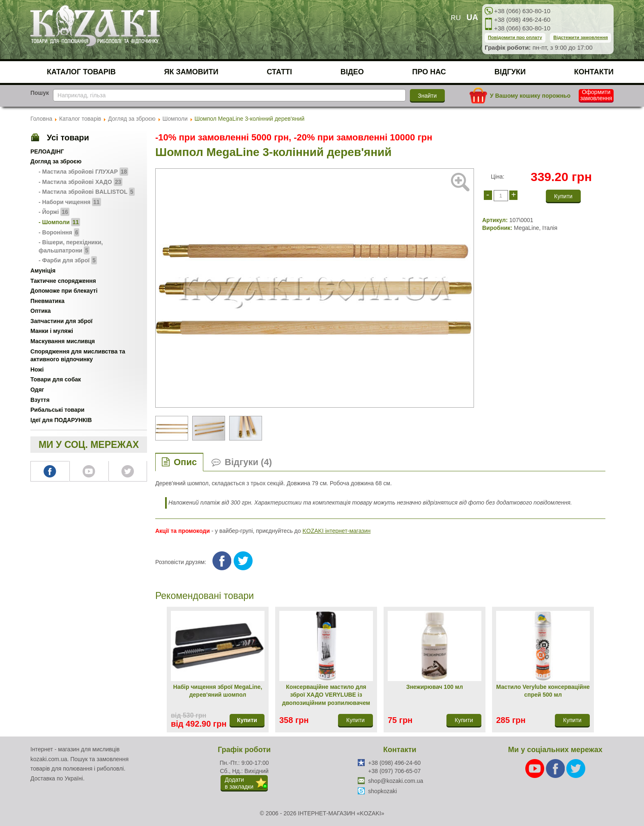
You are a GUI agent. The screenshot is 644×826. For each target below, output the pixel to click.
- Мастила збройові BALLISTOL (87, 192)
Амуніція (43, 271)
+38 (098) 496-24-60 (522, 20)
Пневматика (47, 301)
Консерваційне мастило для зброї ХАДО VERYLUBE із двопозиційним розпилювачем (326, 695)
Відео (352, 72)
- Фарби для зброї (68, 260)
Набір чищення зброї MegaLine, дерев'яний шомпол (218, 691)
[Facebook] (556, 768)
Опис (185, 462)
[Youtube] (536, 768)
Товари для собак (56, 379)
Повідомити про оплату (515, 37)
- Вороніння (59, 232)
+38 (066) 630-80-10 (522, 11)
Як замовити (191, 72)
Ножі (37, 369)
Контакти (594, 72)
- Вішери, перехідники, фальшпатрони (71, 247)
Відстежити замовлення (581, 37)
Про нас (429, 72)
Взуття (40, 400)
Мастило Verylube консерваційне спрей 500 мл (543, 691)
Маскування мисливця (63, 341)
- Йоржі (54, 212)
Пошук (40, 93)
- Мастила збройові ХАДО (80, 182)
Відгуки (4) (248, 462)
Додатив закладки (239, 783)
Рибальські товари (57, 410)
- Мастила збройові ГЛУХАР (83, 172)
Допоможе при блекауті (64, 291)
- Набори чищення (70, 202)
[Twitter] (576, 768)
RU (456, 18)
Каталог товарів (81, 72)
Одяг (37, 390)
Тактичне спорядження (63, 281)
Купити (247, 720)
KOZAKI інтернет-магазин (336, 531)
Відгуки (510, 72)
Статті (280, 72)
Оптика (41, 311)
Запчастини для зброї (61, 321)
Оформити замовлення (596, 95)
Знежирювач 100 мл (435, 687)
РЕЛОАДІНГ (47, 151)
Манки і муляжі (52, 331)
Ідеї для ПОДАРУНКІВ (61, 420)
